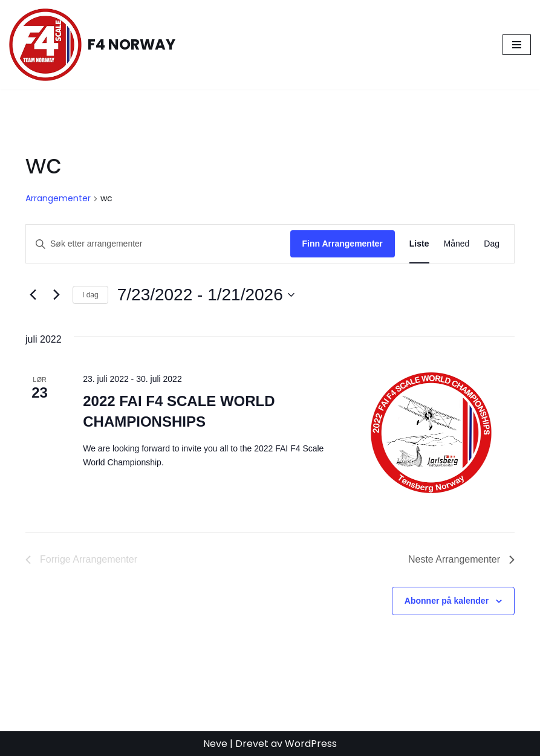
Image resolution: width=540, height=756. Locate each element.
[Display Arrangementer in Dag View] (492, 244)
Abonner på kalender (447, 601)
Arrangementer (58, 199)
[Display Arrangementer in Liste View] (419, 244)
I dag (90, 295)
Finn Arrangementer (343, 244)
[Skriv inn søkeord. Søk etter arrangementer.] (158, 244)
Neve (215, 744)
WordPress (311, 744)
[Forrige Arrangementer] (33, 295)
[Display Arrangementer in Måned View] (457, 244)
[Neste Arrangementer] (56, 295)
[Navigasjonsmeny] (517, 45)
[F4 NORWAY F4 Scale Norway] (92, 45)
